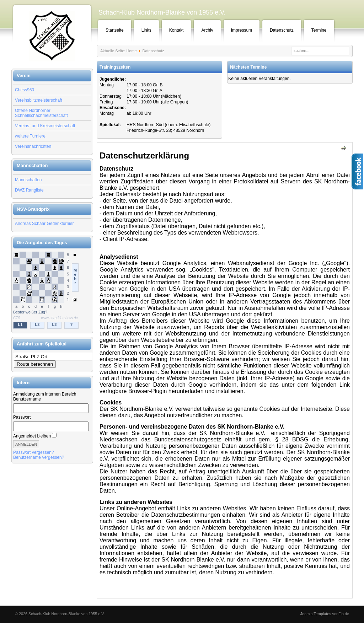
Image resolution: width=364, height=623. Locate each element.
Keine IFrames (52, 291)
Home (131, 51)
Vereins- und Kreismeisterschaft (45, 126)
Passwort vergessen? (34, 452)
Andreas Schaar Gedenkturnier (44, 224)
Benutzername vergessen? (39, 457)
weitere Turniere (30, 136)
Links (146, 30)
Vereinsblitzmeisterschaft (39, 100)
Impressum (242, 30)
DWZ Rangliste (29, 190)
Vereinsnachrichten (33, 146)
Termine (319, 30)
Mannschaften (28, 180)
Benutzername (27, 399)
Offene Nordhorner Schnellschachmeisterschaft (41, 113)
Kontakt (176, 30)
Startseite (115, 30)
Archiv (207, 30)
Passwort (22, 417)
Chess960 (25, 90)
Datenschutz (282, 30)
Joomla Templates (316, 614)
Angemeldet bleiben (32, 436)
